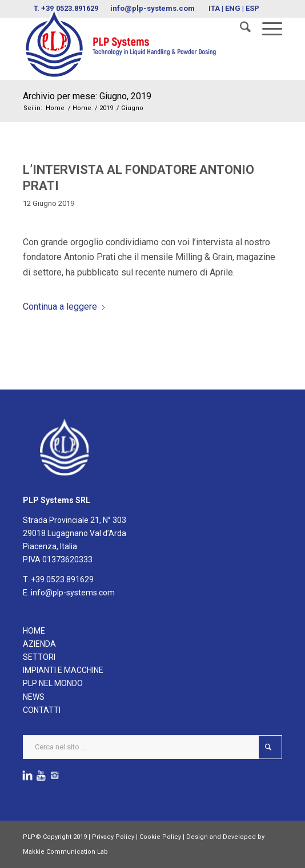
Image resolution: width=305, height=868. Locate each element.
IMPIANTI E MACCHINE (63, 670)
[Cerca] (240, 29)
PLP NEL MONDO (53, 683)
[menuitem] (240, 29)
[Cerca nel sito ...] (152, 747)
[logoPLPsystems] (127, 43)
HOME (34, 631)
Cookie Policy (160, 837)
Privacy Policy (113, 837)
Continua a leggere (65, 307)
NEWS (34, 697)
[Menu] (266, 29)
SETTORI (39, 657)
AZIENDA (39, 644)
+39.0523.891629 (62, 579)
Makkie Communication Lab (65, 852)
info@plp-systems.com (73, 593)
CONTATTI (42, 710)
